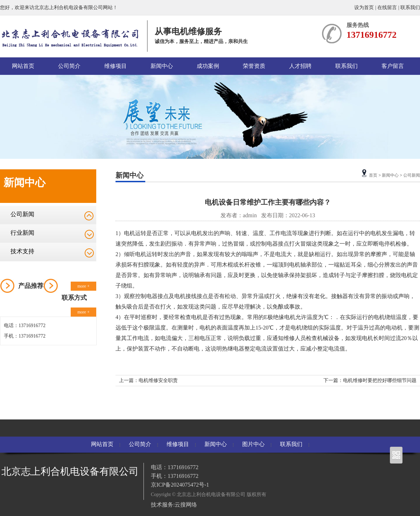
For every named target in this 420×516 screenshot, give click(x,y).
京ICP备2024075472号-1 (180, 485)
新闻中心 (162, 66)
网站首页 (23, 66)
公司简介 (69, 66)
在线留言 (387, 8)
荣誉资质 (254, 66)
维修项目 (115, 66)
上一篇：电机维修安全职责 (148, 380)
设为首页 (365, 8)
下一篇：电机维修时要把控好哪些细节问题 (370, 380)
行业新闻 (22, 233)
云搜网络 (186, 505)
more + (83, 286)
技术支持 (22, 251)
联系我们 (410, 8)
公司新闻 (22, 214)
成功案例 (208, 66)
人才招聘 (300, 66)
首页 (373, 175)
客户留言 (393, 66)
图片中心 (253, 444)
